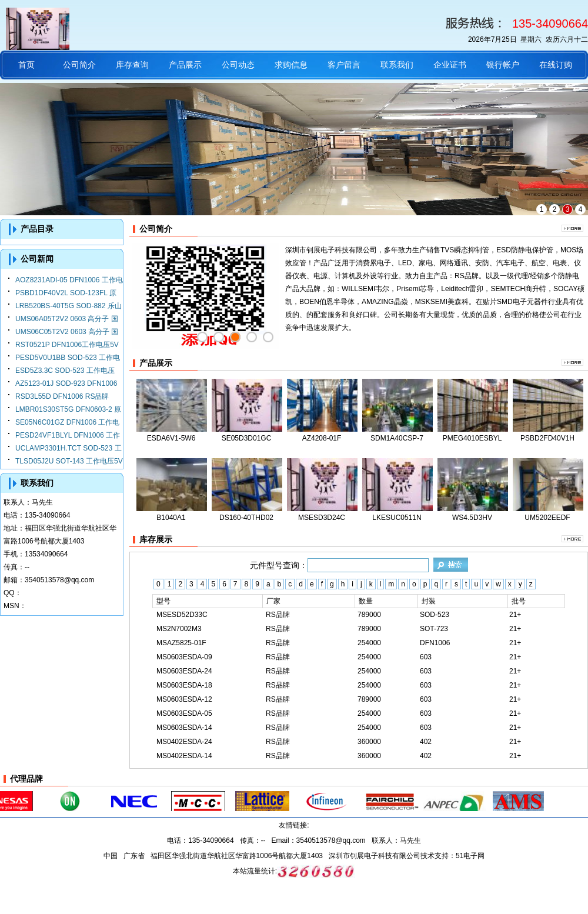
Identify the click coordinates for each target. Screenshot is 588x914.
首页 (26, 65)
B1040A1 (171, 518)
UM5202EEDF (547, 518)
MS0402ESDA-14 (184, 756)
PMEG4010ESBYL (472, 438)
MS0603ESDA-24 (184, 671)
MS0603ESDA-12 (184, 699)
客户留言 (344, 65)
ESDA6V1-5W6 (171, 438)
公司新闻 (37, 259)
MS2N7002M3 (179, 629)
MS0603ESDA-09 (184, 657)
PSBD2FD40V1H (547, 438)
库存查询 (132, 65)
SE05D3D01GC (247, 438)
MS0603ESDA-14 (184, 728)
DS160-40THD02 (246, 518)
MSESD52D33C (182, 615)
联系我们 (397, 65)
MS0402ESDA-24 (184, 742)
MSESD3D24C (322, 518)
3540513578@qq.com (59, 580)
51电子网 (470, 856)
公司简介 (79, 65)
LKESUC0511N (397, 518)
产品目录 (37, 229)
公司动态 (238, 65)
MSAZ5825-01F (181, 643)
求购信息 (291, 65)
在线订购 (556, 65)
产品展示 (185, 65)
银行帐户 (503, 65)
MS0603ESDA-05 (184, 713)
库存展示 (156, 539)
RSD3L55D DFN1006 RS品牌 (62, 396)
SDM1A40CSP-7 (397, 438)
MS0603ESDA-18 (184, 685)
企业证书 (450, 65)
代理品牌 (26, 779)
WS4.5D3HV (472, 518)
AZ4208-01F (322, 438)
